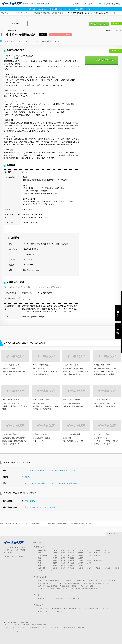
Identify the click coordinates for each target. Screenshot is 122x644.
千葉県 (89, 553)
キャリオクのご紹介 (75, 599)
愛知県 (27, 477)
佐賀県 (63, 568)
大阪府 (72, 560)
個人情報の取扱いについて (37, 628)
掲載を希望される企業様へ (112, 4)
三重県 (81, 558)
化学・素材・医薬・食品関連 (47, 586)
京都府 (63, 560)
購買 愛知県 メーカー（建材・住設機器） (41, 507)
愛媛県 (72, 565)
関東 (40, 553)
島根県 (63, 563)
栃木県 (63, 553)
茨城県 (55, 553)
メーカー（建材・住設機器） (36, 483)
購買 (61, 13)
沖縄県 (117, 568)
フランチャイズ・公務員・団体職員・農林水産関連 (81, 589)
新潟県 (55, 555)
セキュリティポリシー (53, 628)
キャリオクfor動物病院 (73, 609)
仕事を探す (45, 4)
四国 (40, 565)
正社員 (25, 524)
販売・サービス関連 (53, 581)
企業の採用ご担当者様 (69, 628)
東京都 (98, 553)
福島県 (107, 550)
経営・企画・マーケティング (47, 583)
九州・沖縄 (42, 568)
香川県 (63, 565)
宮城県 (81, 550)
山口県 (89, 563)
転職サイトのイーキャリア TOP (10, 13)
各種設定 (41, 599)
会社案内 (6, 628)
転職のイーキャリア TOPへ (14, 556)
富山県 (63, 555)
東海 (40, 558)
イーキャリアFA (43, 609)
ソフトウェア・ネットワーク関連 (75, 581)
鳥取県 (55, 563)
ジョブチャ (60, 611)
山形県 (98, 550)
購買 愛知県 (30, 501)
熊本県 (81, 568)
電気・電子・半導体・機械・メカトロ (96, 583)
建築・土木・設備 (87, 586)
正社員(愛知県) (35, 524)
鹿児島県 (107, 568)
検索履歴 (118, 333)
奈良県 (89, 560)
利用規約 (24, 628)
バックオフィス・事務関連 (32, 13)
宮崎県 (98, 568)
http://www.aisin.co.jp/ (31, 270)
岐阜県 (55, 558)
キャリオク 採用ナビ (45, 611)
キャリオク (57, 609)
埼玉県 (81, 553)
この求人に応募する (100, 24)
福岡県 (55, 568)
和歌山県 (99, 560)
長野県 (98, 555)
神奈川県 (107, 553)
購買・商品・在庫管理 (50, 13)
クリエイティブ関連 (109, 581)
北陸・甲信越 (42, 555)
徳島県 (55, 565)
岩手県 (72, 550)
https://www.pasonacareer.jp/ (33, 317)
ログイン (91, 4)
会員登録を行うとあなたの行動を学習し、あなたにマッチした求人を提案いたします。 (61, 9)
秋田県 (89, 550)
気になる (118, 23)
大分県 (89, 568)
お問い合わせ (15, 628)
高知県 (81, 565)
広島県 (81, 563)
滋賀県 (55, 560)
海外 (54, 571)
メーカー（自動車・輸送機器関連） (65, 483)
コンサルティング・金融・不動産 (49, 589)
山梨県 (89, 555)
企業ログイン (81, 628)
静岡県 (63, 558)
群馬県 (72, 553)
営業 (40, 581)
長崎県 (72, 568)
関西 (40, 560)
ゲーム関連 (94, 581)
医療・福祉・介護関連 (69, 586)
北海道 (55, 550)
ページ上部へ (115, 534)
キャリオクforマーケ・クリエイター (97, 609)
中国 (40, 563)
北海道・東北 (42, 550)
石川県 (72, 555)
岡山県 (72, 563)
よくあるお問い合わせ (56, 599)
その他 (40, 571)
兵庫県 (81, 560)
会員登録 (76, 4)
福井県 (81, 555)
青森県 (63, 550)
